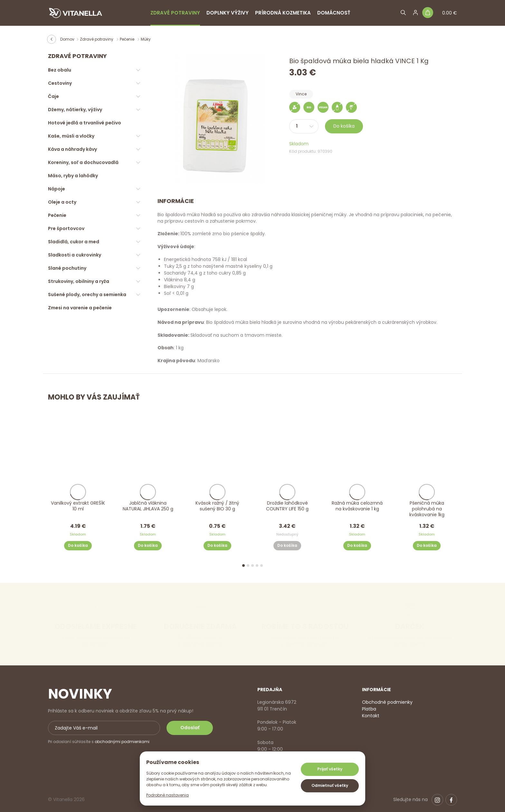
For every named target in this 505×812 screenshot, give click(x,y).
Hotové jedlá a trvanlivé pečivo (85, 123)
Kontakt (371, 716)
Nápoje (57, 189)
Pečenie (128, 39)
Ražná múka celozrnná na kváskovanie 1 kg (357, 506)
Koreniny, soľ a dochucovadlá (83, 162)
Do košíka (344, 126)
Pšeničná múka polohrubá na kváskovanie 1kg (427, 509)
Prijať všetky (330, 769)
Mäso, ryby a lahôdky (73, 176)
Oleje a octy (62, 202)
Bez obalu (60, 70)
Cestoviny (60, 83)
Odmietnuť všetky (330, 785)
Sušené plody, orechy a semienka (87, 295)
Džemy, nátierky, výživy (75, 110)
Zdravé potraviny (175, 13)
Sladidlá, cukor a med (74, 242)
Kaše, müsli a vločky (71, 136)
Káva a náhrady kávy (72, 149)
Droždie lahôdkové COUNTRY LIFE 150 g (287, 506)
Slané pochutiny (67, 268)
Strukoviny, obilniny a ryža (79, 281)
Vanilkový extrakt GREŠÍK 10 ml (78, 506)
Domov (67, 39)
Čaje (53, 96)
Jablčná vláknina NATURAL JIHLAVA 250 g (148, 506)
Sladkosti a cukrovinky (75, 255)
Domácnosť (334, 13)
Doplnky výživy (228, 13)
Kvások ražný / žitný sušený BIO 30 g (218, 506)
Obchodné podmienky (387, 702)
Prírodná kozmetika (283, 13)
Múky (146, 39)
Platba (369, 709)
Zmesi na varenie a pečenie (80, 308)
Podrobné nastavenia (167, 795)
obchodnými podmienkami (122, 742)
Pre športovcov (66, 228)
